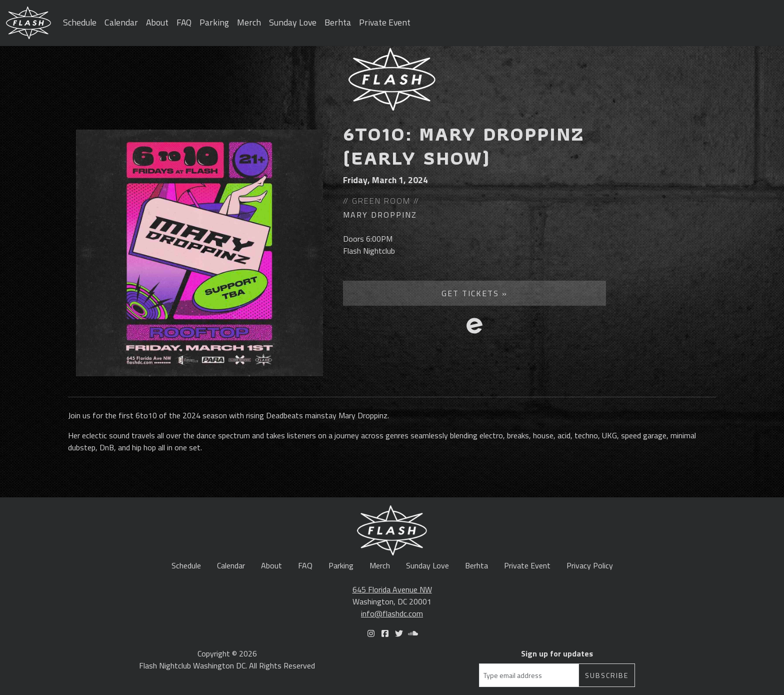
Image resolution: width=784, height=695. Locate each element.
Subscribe (607, 675)
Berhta (338, 22)
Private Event (385, 22)
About (157, 22)
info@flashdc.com (392, 613)
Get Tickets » (474, 293)
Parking (214, 22)
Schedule (80, 22)
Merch (249, 22)
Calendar (121, 22)
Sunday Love (293, 22)
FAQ (184, 22)
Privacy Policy (590, 565)
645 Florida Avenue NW (392, 589)
